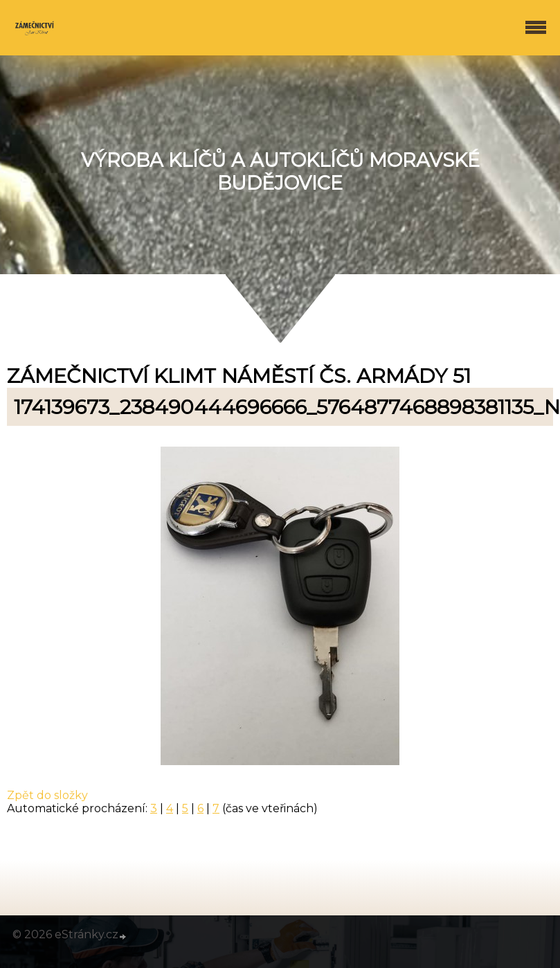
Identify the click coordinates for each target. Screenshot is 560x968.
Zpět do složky (47, 795)
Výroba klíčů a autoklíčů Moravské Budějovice (280, 172)
